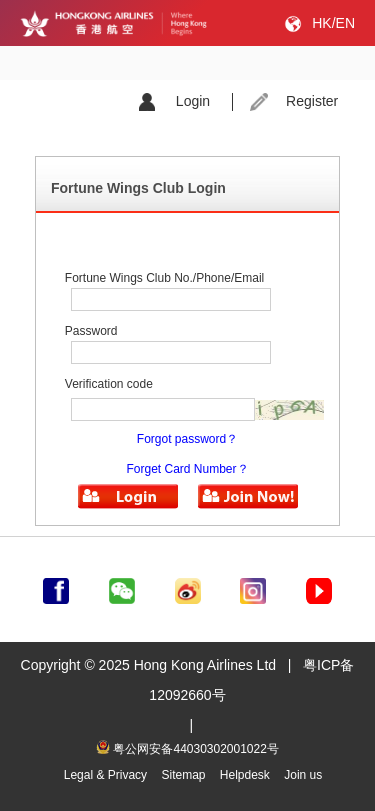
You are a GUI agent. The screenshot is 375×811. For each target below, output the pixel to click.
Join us (303, 775)
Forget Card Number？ (187, 469)
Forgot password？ (187, 439)
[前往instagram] (253, 587)
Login (193, 101)
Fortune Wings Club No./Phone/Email (164, 278)
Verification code (109, 384)
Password (91, 331)
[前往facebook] (56, 587)
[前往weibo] (188, 587)
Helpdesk (245, 775)
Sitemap (183, 775)
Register (312, 101)
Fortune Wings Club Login (138, 188)
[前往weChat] (122, 587)
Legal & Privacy (105, 775)
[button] (128, 496)
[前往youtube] (319, 587)
